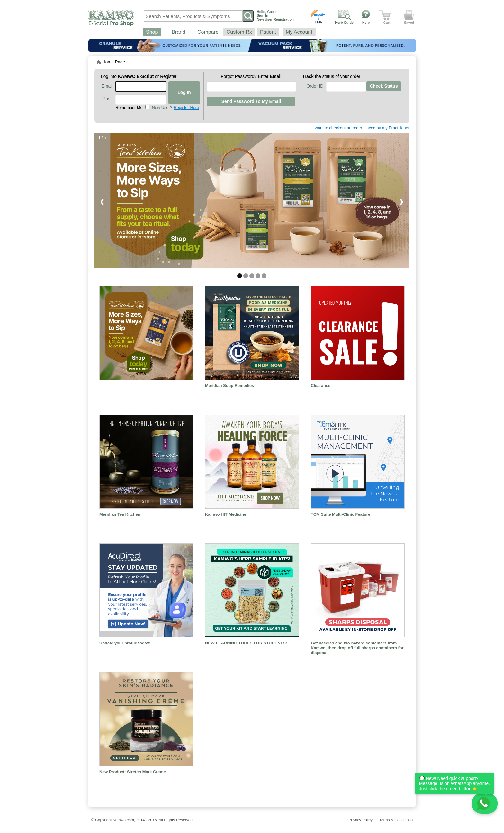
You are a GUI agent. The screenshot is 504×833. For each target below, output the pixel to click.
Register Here (186, 108)
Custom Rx (239, 32)
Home (99, 62)
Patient (268, 32)
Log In (184, 93)
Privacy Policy (360, 820)
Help (366, 23)
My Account (299, 32)
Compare (208, 32)
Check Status (384, 86)
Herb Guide (344, 23)
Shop (152, 32)
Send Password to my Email (251, 102)
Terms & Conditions (396, 820)
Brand (179, 32)
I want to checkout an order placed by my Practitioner (361, 128)
